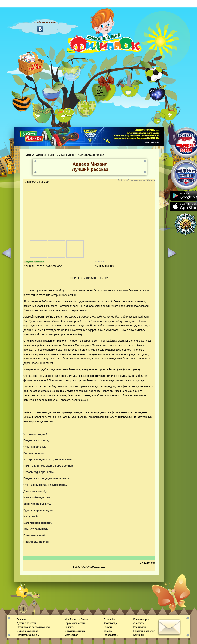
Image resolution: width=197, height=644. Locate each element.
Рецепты (69, 627)
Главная (30, 155)
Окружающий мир (75, 631)
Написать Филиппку (28, 635)
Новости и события (144, 631)
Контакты (138, 635)
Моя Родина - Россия (76, 619)
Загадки (108, 631)
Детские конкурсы (46, 155)
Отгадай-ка (110, 619)
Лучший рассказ (66, 155)
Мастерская (71, 635)
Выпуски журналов (27, 631)
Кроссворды (110, 623)
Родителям (139, 627)
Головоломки (111, 635)
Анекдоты (139, 623)
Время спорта (141, 619)
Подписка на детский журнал (33, 627)
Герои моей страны (75, 623)
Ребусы (108, 627)
